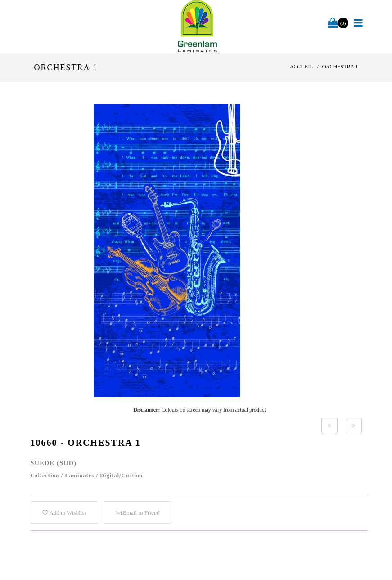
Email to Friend (138, 513)
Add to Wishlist (64, 513)
